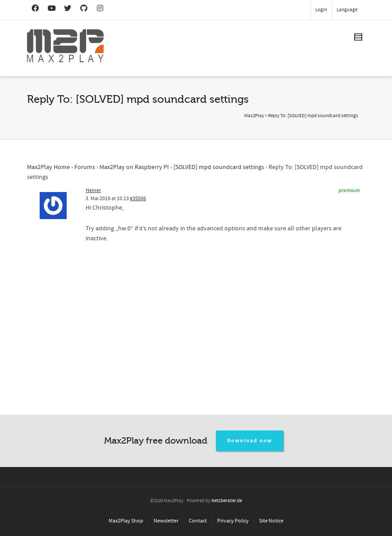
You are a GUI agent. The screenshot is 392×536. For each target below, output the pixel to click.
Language (347, 10)
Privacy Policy (233, 521)
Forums (85, 167)
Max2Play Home (48, 167)
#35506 (138, 199)
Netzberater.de (227, 501)
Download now (250, 441)
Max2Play (254, 116)
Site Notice (271, 521)
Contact (198, 521)
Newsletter (166, 521)
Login (321, 10)
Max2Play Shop (126, 521)
